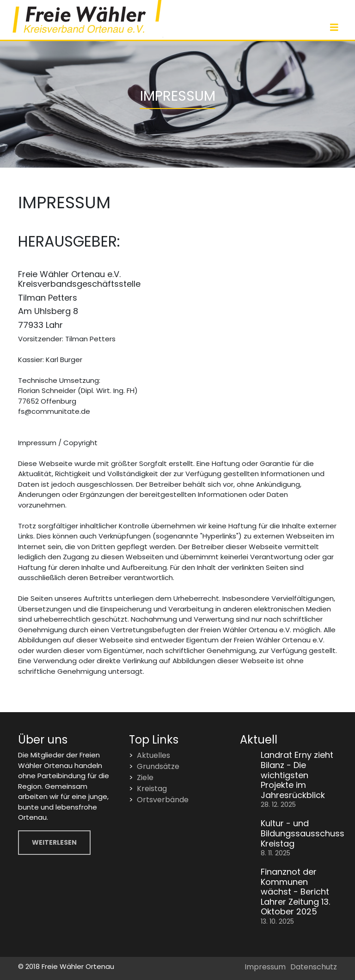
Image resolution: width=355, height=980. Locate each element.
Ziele (145, 777)
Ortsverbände (163, 800)
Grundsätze (158, 766)
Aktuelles (153, 755)
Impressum (265, 967)
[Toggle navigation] (334, 27)
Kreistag (152, 789)
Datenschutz (314, 967)
